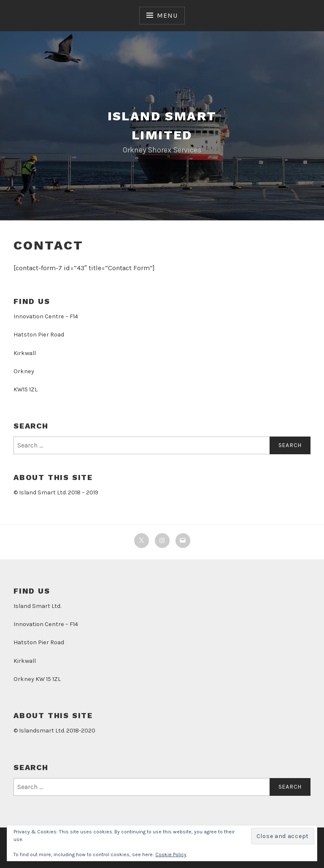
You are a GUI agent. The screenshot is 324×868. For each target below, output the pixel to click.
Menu (167, 15)
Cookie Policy (171, 854)
